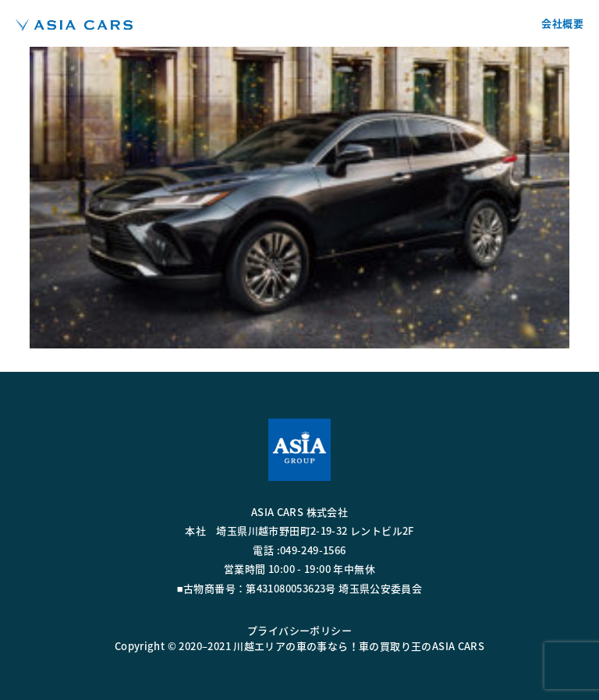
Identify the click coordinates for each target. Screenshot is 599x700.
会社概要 (562, 23)
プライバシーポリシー (299, 630)
